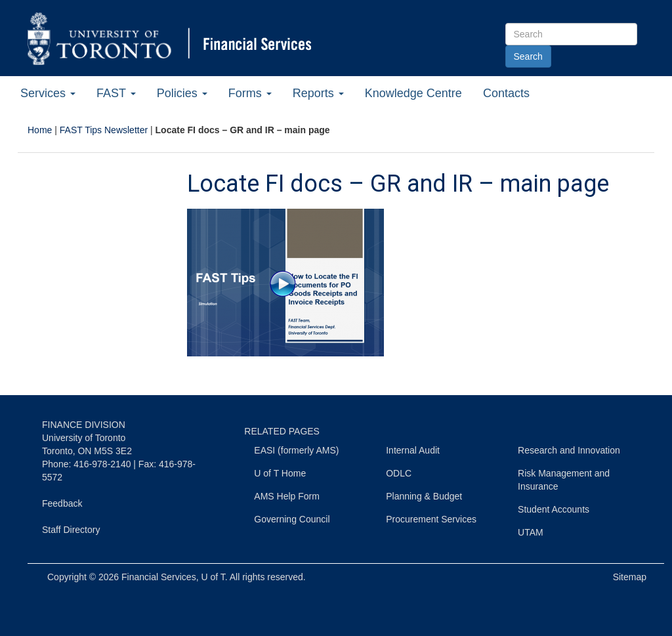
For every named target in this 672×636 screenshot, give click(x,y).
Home (40, 130)
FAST (116, 93)
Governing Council (292, 519)
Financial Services (159, 577)
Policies (182, 93)
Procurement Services (431, 519)
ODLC (399, 473)
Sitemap (630, 577)
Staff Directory (71, 530)
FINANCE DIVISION (84, 425)
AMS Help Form (287, 496)
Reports (318, 93)
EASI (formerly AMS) (296, 450)
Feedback (62, 503)
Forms (250, 93)
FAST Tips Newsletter (104, 130)
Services (48, 93)
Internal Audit (413, 450)
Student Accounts (554, 509)
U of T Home (280, 473)
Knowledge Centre (413, 93)
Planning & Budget (424, 496)
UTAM (531, 532)
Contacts (506, 93)
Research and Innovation (569, 450)
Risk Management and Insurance (564, 480)
